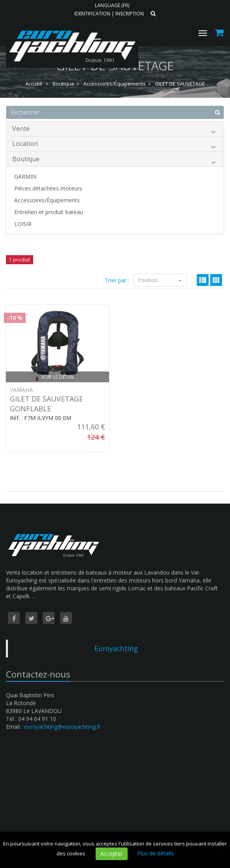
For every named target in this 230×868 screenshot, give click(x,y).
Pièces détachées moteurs (48, 188)
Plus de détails (156, 853)
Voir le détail (58, 377)
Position (160, 280)
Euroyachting (116, 648)
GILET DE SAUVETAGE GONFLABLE (46, 404)
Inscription (130, 14)
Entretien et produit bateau (49, 212)
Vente (114, 130)
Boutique (114, 160)
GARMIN (25, 176)
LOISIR (23, 224)
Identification (92, 14)
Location (114, 145)
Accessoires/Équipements (47, 200)
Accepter (112, 854)
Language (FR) (112, 5)
